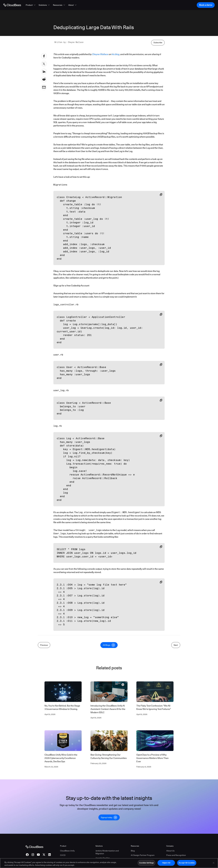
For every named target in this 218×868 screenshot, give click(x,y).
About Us (170, 851)
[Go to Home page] (12, 5)
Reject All (166, 864)
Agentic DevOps (103, 858)
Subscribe (158, 43)
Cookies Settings (146, 864)
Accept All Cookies (187, 864)
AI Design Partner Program (143, 855)
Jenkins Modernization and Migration (107, 852)
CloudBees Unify (67, 851)
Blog (133, 851)
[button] (31, 5)
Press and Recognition (176, 855)
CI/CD (63, 855)
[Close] (214, 864)
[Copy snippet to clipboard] (161, 195)
